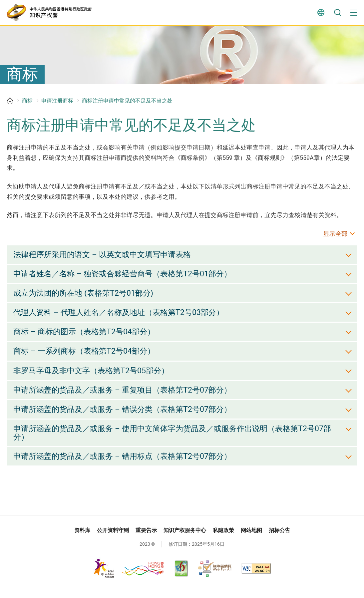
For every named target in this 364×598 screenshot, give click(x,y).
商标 (27, 104)
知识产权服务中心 (185, 539)
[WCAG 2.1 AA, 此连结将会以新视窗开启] (256, 577)
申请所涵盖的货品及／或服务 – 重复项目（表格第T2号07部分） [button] (127, 397)
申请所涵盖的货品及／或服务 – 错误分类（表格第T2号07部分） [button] (127, 417)
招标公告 (279, 539)
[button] (354, 13)
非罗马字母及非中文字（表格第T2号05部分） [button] (94, 377)
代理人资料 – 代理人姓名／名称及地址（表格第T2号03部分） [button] (123, 318)
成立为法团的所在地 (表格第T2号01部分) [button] (86, 298)
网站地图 (251, 539)
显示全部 (335, 237)
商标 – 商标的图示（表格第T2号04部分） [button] (87, 338)
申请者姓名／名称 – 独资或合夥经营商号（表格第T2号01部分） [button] (127, 278)
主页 (10, 104)
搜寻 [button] (337, 13)
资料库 (82, 539)
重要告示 (146, 539)
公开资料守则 (113, 539)
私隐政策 (223, 539)
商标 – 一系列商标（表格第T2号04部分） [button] (87, 357)
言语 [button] (321, 13)
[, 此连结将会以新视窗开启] (129, 577)
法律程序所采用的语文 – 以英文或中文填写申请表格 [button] (106, 258)
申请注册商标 (57, 104)
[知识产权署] (52, 13)
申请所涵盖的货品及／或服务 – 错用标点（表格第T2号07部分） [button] (127, 465)
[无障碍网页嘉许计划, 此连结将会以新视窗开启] (215, 577)
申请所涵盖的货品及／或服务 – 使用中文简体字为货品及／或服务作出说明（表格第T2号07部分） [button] (179, 441)
